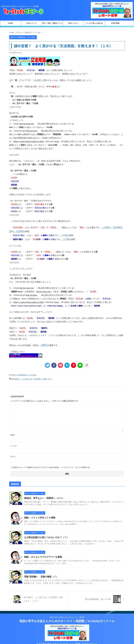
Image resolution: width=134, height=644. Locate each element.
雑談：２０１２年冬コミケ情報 (39, 514)
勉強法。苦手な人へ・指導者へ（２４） (43, 495)
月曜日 (44, 343)
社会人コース (32, 23)
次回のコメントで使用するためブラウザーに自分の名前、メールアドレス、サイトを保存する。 (52, 464)
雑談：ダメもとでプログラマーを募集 (42, 553)
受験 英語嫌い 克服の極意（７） (40, 573)
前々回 (42, 80)
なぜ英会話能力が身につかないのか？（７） (45, 534)
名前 (13, 431)
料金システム (73, 23)
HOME (11, 23)
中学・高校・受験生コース (52, 23)
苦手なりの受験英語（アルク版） (24, 372)
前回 (11, 326)
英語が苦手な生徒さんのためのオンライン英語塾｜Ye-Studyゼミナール (67, 618)
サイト (13, 453)
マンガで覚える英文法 (94, 23)
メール (14, 442)
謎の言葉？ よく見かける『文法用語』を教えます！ (32, 376)
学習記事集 (115, 23)
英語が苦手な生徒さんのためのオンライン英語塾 (67, 614)
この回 (63, 234)
